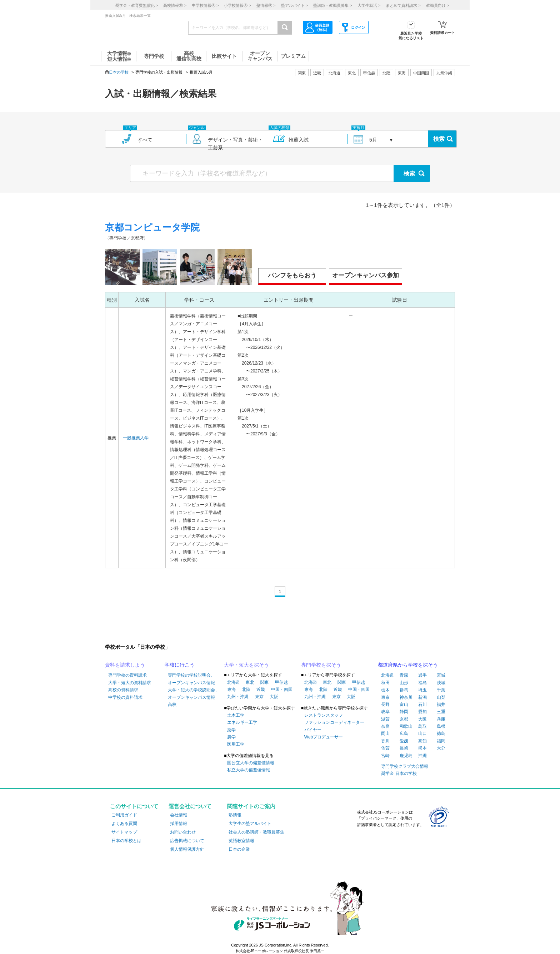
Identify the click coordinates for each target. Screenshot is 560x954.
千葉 (441, 690)
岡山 (385, 733)
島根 (441, 726)
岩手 (422, 675)
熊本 (422, 748)
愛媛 (404, 741)
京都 (404, 719)
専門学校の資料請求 (127, 675)
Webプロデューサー (324, 737)
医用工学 (236, 744)
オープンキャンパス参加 (366, 275)
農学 (231, 737)
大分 (441, 748)
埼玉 (422, 690)
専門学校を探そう (321, 665)
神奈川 (406, 697)
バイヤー (313, 730)
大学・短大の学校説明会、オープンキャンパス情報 (194, 693)
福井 (441, 705)
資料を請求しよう (125, 665)
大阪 (274, 697)
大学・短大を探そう (246, 665)
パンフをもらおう (292, 275)
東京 (259, 697)
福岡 (441, 741)
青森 (404, 675)
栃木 (385, 690)
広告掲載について (187, 841)
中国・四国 (282, 689)
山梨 (441, 697)
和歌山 (406, 726)
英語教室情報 (241, 841)
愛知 (422, 712)
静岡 (404, 712)
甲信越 (281, 682)
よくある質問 (124, 824)
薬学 (231, 730)
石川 (422, 705)
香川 (385, 741)
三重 (441, 712)
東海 (231, 689)
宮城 (441, 675)
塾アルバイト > (294, 5)
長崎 (404, 748)
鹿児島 (406, 756)
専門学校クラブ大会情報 (405, 766)
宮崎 (385, 756)
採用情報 (179, 824)
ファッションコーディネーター (334, 722)
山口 (422, 733)
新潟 (422, 697)
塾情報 (235, 815)
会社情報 (179, 815)
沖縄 (422, 756)
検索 (439, 139)
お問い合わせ (183, 832)
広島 (404, 733)
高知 (422, 741)
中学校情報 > (205, 5)
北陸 (246, 689)
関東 (265, 682)
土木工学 (236, 715)
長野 (385, 705)
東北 (250, 682)
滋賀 (385, 719)
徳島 (441, 733)
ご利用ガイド (124, 815)
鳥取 (422, 726)
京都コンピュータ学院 (152, 227)
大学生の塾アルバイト (250, 824)
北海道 (334, 73)
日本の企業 (239, 849)
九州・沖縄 (238, 697)
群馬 (404, 690)
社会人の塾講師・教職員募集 (256, 832)
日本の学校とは (126, 841)
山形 (404, 683)
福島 (422, 683)
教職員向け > (437, 5)
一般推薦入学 (136, 438)
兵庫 (441, 719)
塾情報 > (266, 5)
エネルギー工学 (242, 722)
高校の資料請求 (123, 690)
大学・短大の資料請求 (130, 683)
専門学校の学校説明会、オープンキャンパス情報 (191, 679)
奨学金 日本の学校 (399, 773)
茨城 (441, 683)
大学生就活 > (369, 5)
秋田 (385, 683)
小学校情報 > (237, 5)
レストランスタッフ (324, 715)
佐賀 (385, 748)
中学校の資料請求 (125, 697)
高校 (172, 705)
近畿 (261, 689)
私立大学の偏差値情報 (249, 770)
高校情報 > (175, 5)
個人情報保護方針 (187, 849)
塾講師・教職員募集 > (332, 5)
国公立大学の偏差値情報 (251, 763)
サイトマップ (124, 832)
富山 (404, 705)
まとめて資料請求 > (403, 5)
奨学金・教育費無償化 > (137, 5)
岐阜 (385, 712)
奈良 (385, 726)
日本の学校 (119, 72)
